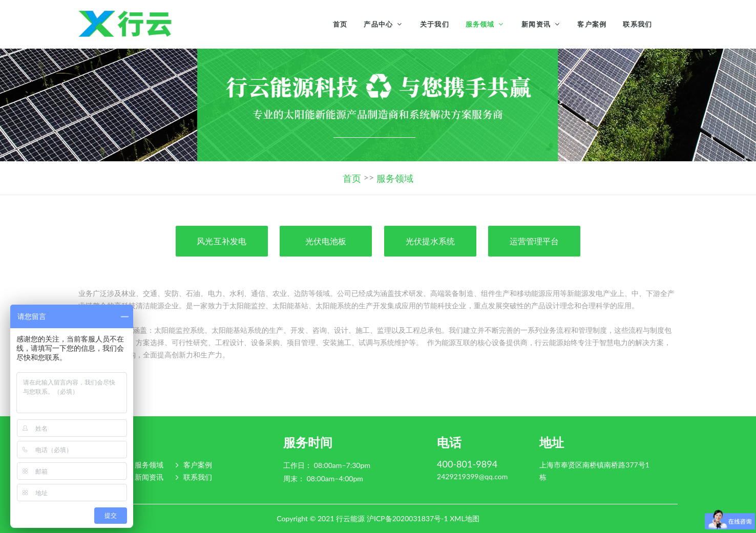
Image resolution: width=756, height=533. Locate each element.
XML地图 (464, 518)
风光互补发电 (221, 241)
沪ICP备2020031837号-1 (407, 518)
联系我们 (637, 24)
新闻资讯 (536, 24)
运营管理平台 (534, 241)
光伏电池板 (326, 241)
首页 (340, 24)
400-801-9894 (467, 464)
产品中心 (378, 24)
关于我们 (435, 24)
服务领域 (480, 24)
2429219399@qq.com (472, 477)
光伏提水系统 (430, 241)
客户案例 (592, 24)
